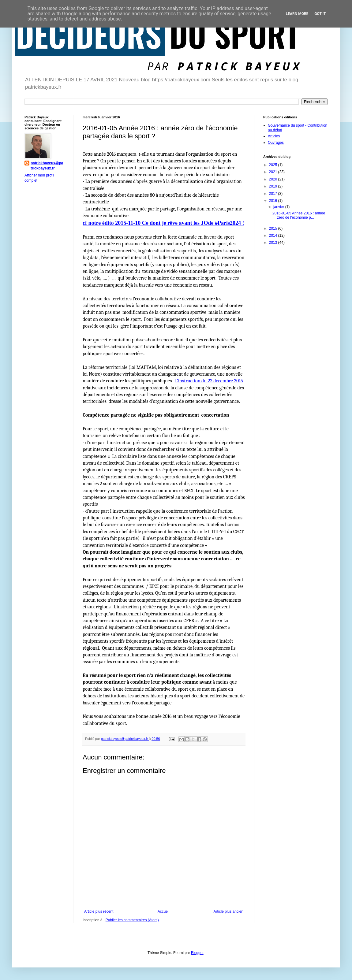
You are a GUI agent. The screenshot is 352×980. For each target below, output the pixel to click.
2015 (274, 228)
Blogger (197, 953)
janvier (279, 207)
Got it (320, 14)
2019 (274, 186)
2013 (274, 243)
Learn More (297, 14)
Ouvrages (276, 143)
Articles (274, 136)
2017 (274, 194)
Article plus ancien (228, 911)
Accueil (164, 911)
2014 (274, 236)
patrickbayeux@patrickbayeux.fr (47, 166)
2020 (274, 179)
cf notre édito (99, 223)
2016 (274, 201)
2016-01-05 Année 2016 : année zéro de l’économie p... (299, 215)
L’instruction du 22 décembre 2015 (209, 381)
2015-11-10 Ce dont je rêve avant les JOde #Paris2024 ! (180, 223)
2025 (274, 165)
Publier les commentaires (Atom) (132, 920)
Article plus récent (99, 911)
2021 (274, 172)
